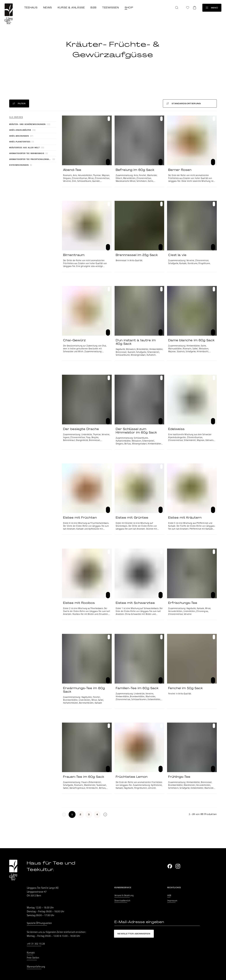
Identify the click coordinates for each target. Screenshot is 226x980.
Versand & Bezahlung (124, 896)
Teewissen (111, 7)
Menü (212, 8)
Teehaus (31, 7)
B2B (93, 7)
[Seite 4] (97, 814)
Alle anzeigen (16, 117)
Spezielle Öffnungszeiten (39, 924)
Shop (129, 7)
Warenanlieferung (36, 967)
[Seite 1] (72, 814)
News (48, 7)
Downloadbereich (122, 901)
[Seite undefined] (105, 814)
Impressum (172, 901)
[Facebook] (170, 866)
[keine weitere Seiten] (64, 814)
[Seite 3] (89, 814)
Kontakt (31, 953)
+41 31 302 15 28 (36, 944)
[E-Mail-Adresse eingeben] (157, 922)
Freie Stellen (33, 958)
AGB (169, 896)
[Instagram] (178, 866)
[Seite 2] (80, 814)
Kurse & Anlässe (71, 7)
